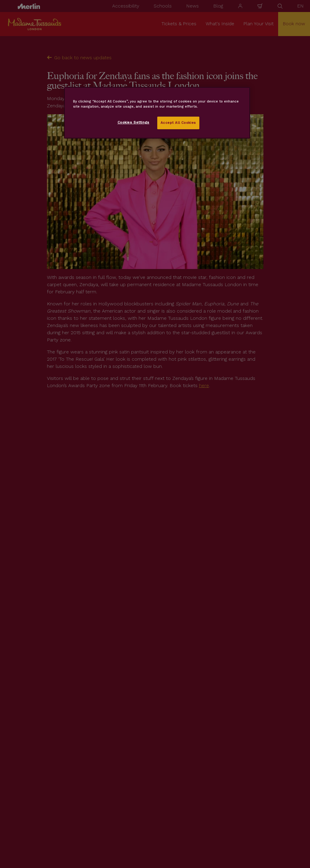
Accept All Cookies (178, 123)
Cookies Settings (134, 122)
